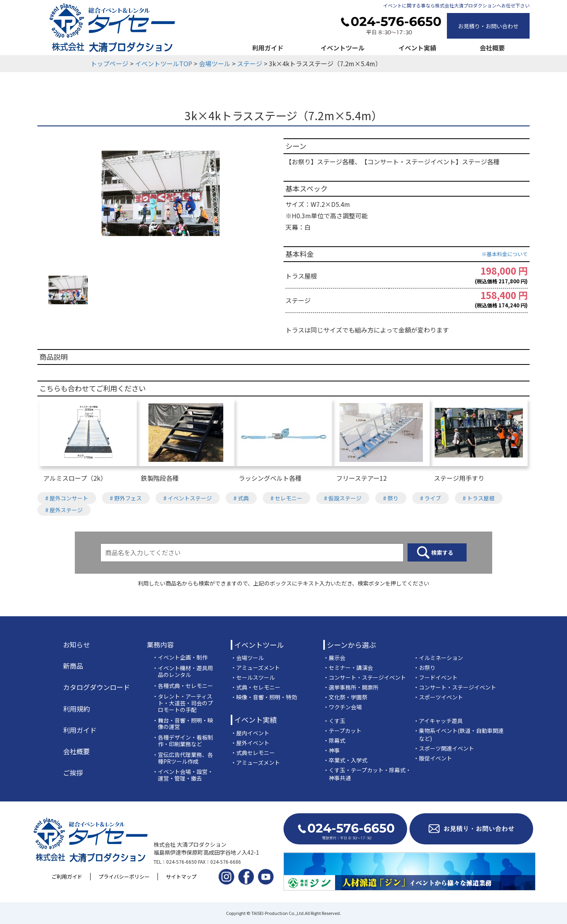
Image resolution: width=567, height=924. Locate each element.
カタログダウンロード (96, 687)
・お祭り (424, 667)
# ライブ (431, 498)
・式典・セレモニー (256, 687)
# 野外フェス (126, 498)
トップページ (109, 63)
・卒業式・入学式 (345, 760)
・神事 (332, 750)
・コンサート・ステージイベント (365, 677)
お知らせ (76, 645)
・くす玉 (334, 721)
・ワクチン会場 (343, 707)
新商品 (73, 666)
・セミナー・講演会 (348, 667)
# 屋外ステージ (64, 510)
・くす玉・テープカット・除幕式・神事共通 (367, 774)
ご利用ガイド (67, 877)
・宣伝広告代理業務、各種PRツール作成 (183, 758)
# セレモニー (286, 498)
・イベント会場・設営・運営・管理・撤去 (183, 775)
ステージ (250, 63)
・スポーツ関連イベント (444, 748)
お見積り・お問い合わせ (488, 26)
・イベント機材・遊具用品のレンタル (183, 671)
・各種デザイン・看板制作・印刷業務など (183, 741)
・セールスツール (253, 677)
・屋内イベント (250, 733)
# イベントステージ (188, 498)
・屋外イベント (250, 743)
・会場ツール (247, 658)
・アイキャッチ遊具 (438, 721)
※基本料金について (505, 254)
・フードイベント (435, 677)
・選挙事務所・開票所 (351, 687)
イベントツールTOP (164, 63)
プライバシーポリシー (124, 877)
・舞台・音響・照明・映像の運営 (183, 724)
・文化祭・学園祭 (345, 697)
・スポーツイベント (438, 697)
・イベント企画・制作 (180, 657)
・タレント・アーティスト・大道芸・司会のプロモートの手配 (183, 703)
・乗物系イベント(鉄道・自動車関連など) (459, 734)
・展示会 (334, 658)
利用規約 (76, 709)
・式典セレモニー (253, 753)
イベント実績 (417, 48)
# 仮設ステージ (343, 498)
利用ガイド (268, 48)
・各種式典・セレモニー (183, 686)
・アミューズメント (255, 667)
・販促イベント (433, 758)
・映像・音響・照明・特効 (264, 697)
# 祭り (391, 498)
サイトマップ (181, 877)
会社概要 (492, 48)
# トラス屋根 (479, 498)
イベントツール (343, 48)
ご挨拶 (73, 773)
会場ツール (215, 63)
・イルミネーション (438, 658)
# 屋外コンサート (67, 498)
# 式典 (241, 498)
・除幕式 (334, 740)
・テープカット (342, 731)
